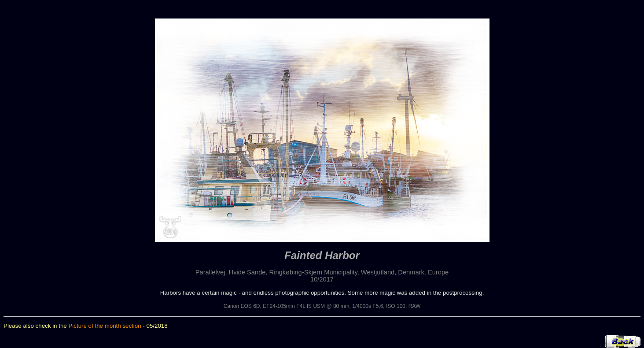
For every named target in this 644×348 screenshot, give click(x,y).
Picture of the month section (105, 326)
